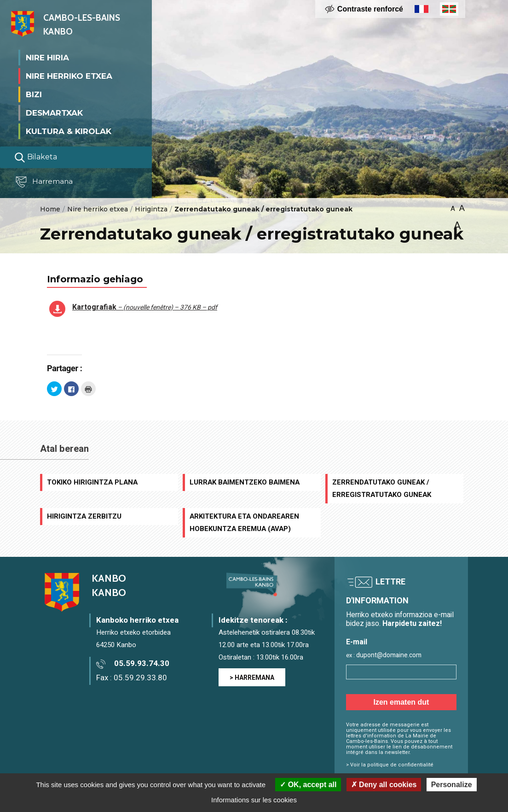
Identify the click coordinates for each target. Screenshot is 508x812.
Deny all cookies (384, 785)
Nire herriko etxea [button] (69, 76)
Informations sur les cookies (254, 800)
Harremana (46, 182)
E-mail (357, 642)
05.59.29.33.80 (140, 678)
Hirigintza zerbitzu (84, 516)
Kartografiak (145, 307)
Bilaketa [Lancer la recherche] (36, 157)
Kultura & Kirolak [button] (69, 131)
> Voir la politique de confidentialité (390, 765)
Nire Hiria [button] (47, 57)
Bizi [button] (34, 94)
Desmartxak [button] (54, 112)
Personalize (452, 785)
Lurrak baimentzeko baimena (245, 482)
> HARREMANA (252, 678)
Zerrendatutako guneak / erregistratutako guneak (382, 488)
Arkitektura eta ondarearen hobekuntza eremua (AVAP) (244, 523)
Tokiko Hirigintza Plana (92, 482)
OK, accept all (308, 785)
